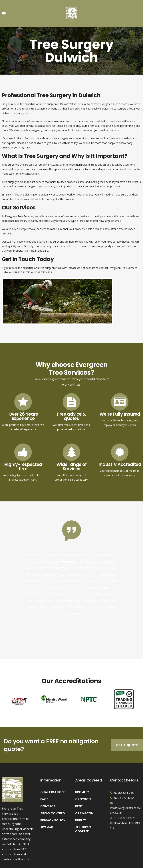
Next (75, 618)
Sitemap (47, 809)
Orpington (84, 795)
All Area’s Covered (83, 811)
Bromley (82, 774)
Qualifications (53, 774)
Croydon (83, 781)
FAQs (44, 781)
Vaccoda (102, 863)
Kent (79, 788)
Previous (68, 618)
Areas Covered (53, 795)
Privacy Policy (53, 802)
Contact (48, 788)
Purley (81, 802)
